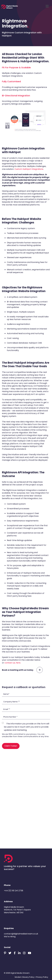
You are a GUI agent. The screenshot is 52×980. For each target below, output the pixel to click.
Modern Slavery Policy (25, 977)
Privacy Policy (42, 977)
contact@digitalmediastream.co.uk (21, 934)
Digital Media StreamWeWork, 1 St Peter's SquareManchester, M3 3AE (17, 910)
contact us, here (12, 663)
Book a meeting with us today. (22, 670)
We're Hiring (10, 937)
